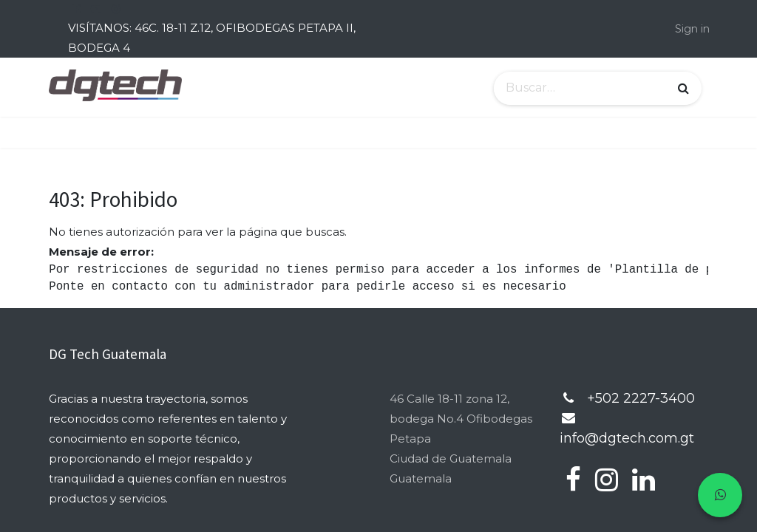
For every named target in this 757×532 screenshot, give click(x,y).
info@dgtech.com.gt (627, 438)
